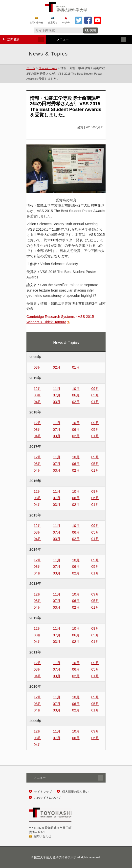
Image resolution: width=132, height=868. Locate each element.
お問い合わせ (36, 23)
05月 (95, 395)
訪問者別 (22, 39)
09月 (95, 389)
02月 (57, 367)
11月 (57, 389)
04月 (37, 402)
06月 (76, 395)
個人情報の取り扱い (75, 792)
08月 (37, 395)
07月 (57, 395)
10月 (76, 389)
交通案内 (53, 23)
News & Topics (48, 68)
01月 (76, 367)
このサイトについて (47, 798)
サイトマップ (43, 792)
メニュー (88, 39)
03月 (37, 367)
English (66, 23)
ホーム (31, 68)
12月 (37, 389)
